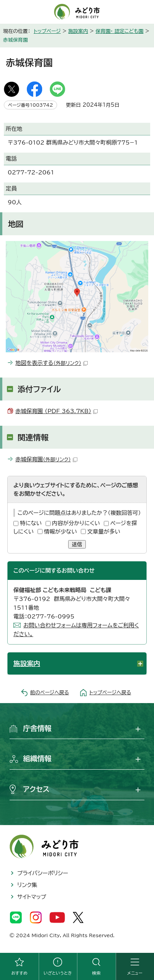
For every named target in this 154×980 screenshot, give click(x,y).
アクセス (36, 789)
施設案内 (78, 31)
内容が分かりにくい (76, 523)
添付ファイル (39, 389)
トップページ (47, 31)
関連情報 (33, 437)
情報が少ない (61, 532)
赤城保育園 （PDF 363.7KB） (57, 411)
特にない (31, 523)
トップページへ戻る (110, 693)
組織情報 (37, 759)
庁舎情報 (37, 728)
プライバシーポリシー (43, 873)
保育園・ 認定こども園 (120, 31)
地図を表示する (52, 363)
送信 (77, 544)
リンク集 (27, 885)
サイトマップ (32, 897)
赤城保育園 (46, 459)
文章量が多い (104, 532)
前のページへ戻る (50, 693)
